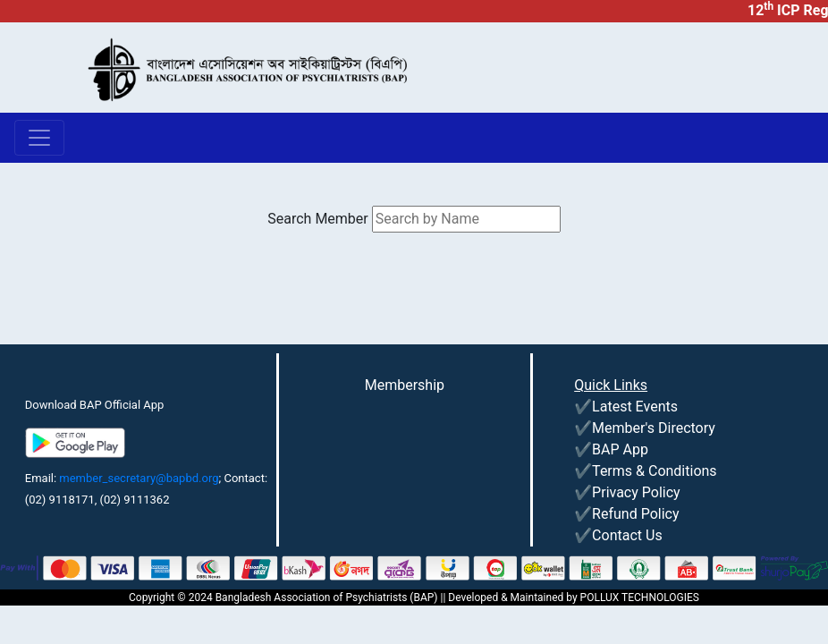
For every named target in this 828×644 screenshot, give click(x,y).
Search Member (318, 219)
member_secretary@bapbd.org (139, 478)
